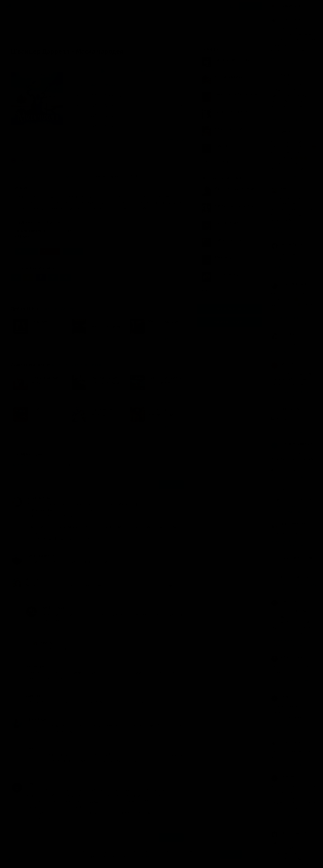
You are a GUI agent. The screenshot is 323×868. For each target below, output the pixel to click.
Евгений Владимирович (292, 444)
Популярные (21, 465)
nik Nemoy (283, 697)
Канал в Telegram (230, 322)
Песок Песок (284, 364)
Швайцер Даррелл (59, 308)
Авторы (38, 6)
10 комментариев (172, 140)
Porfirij (280, 75)
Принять (231, 854)
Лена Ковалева (38, 498)
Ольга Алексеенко (288, 601)
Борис (31, 784)
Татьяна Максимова (290, 284)
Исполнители (58, 6)
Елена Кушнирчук (40, 556)
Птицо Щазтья (286, 19)
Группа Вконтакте (230, 309)
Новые (43, 465)
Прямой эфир (290, 6)
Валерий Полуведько (290, 657)
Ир (278, 490)
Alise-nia (33, 579)
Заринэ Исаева (286, 409)
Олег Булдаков (65, 608)
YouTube (50, 251)
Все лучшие (212, 290)
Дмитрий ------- (39, 696)
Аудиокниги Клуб (24, 861)
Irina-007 (33, 749)
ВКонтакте (26, 251)
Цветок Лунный (287, 132)
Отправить (171, 485)
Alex (279, 188)
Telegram (73, 251)
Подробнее (141, 857)
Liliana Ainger (37, 719)
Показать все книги (218, 162)
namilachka (35, 666)
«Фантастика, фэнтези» (77, 365)
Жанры (23, 6)
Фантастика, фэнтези (30, 161)
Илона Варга (284, 334)
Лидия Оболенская (289, 524)
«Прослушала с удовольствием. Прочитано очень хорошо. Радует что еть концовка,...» (102, 140)
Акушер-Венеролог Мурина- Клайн (295, 560)
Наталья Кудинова (288, 244)
